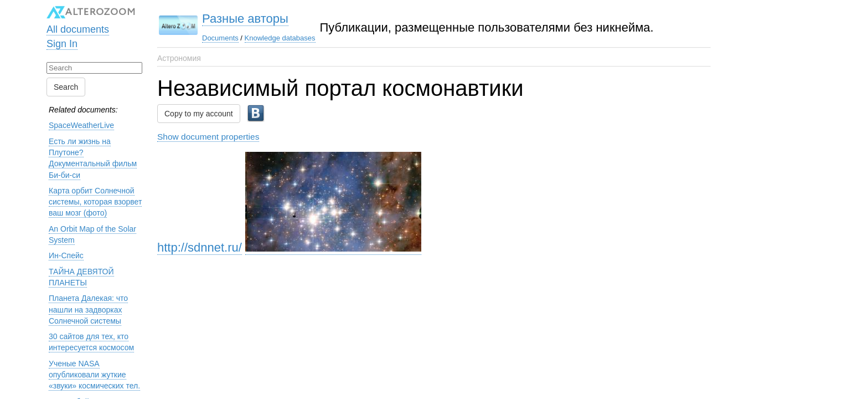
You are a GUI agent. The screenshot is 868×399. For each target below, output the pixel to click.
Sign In (62, 44)
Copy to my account (199, 114)
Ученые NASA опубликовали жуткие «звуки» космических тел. (94, 375)
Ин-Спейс (66, 255)
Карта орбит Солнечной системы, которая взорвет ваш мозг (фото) (95, 202)
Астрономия (179, 58)
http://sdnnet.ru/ (200, 247)
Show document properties (208, 137)
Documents (220, 38)
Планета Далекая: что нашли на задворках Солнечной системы (88, 310)
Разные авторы (245, 19)
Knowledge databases (280, 38)
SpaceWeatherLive (81, 125)
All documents (78, 29)
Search (66, 87)
